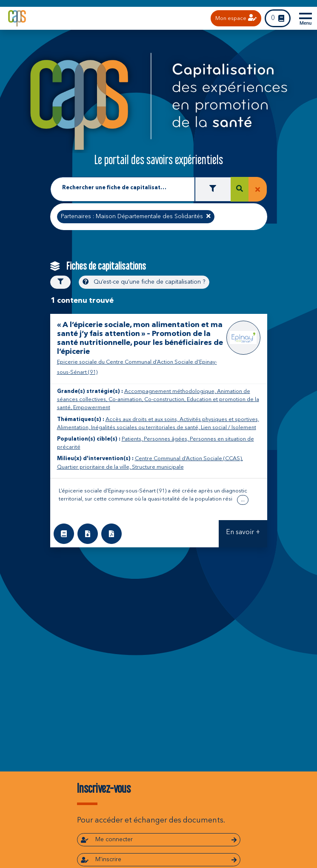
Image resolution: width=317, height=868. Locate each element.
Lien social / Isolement (228, 428)
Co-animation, (126, 400)
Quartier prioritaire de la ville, (94, 467)
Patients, (133, 439)
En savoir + (243, 532)
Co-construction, (166, 400)
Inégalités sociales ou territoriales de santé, (146, 428)
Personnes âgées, (167, 439)
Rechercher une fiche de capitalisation (116, 188)
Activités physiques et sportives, (219, 420)
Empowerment (92, 408)
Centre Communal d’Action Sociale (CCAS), (189, 459)
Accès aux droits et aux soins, (143, 420)
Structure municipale (158, 467)
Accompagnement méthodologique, (171, 391)
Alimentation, (74, 428)
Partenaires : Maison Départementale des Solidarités (136, 216)
